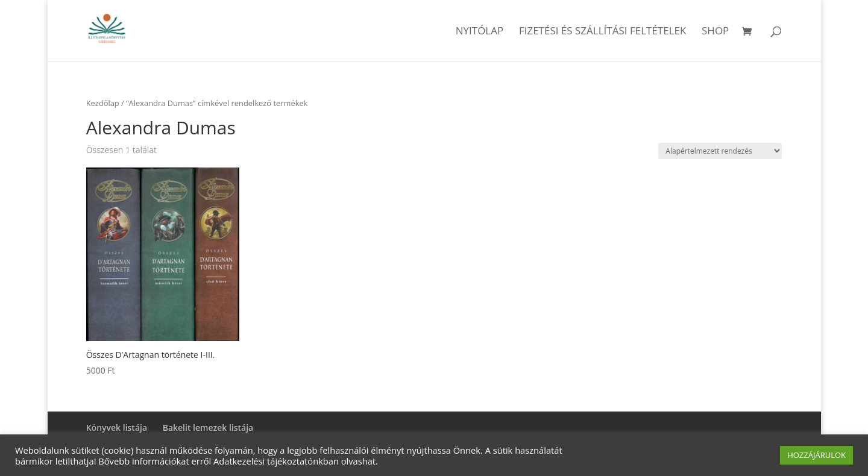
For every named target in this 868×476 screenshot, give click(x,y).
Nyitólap (480, 32)
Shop (715, 32)
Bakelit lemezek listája (208, 427)
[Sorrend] (720, 151)
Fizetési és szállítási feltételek (603, 32)
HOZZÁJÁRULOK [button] (816, 455)
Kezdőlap (103, 103)
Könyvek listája (117, 427)
